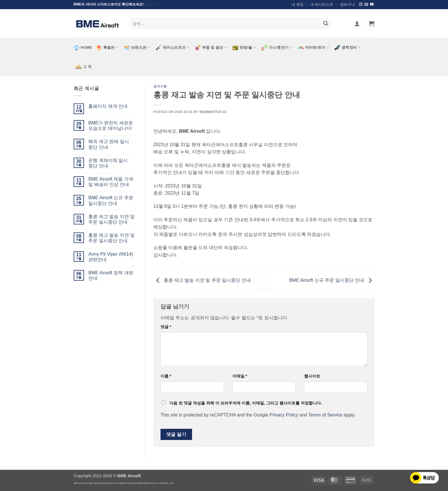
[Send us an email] (366, 5)
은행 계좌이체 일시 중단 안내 (108, 163)
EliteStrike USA (149, 483)
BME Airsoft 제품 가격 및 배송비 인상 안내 (111, 182)
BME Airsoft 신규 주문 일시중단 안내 (111, 200)
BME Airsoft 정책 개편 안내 (111, 275)
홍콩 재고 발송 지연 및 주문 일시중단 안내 (111, 219)
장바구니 (347, 4)
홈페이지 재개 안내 (108, 106)
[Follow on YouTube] (372, 5)
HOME (83, 48)
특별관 (107, 48)
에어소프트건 (173, 48)
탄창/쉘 (244, 48)
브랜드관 (137, 48)
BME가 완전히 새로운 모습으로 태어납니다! (111, 126)
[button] (371, 24)
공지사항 (160, 86)
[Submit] (326, 24)
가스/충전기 (277, 48)
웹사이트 (312, 376)
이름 (166, 376)
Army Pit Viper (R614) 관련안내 (110, 257)
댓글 (166, 327)
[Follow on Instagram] (361, 5)
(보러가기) (153, 4)
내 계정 (298, 4)
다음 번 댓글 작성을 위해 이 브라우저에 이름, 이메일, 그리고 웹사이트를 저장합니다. (246, 403)
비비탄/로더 (314, 48)
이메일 (240, 376)
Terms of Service (325, 415)
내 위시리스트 (322, 4)
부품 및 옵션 (211, 48)
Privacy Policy (284, 415)
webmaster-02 (213, 112)
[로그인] (357, 24)
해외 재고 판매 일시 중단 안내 (108, 144)
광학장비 (348, 48)
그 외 (84, 67)
